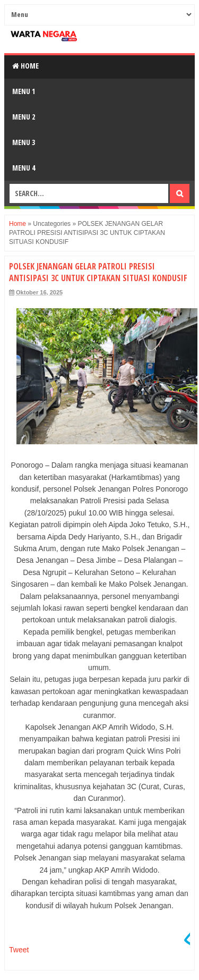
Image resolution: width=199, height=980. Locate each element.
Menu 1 (24, 91)
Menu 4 (24, 168)
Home (25, 66)
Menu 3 (24, 142)
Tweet (19, 950)
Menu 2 (24, 117)
